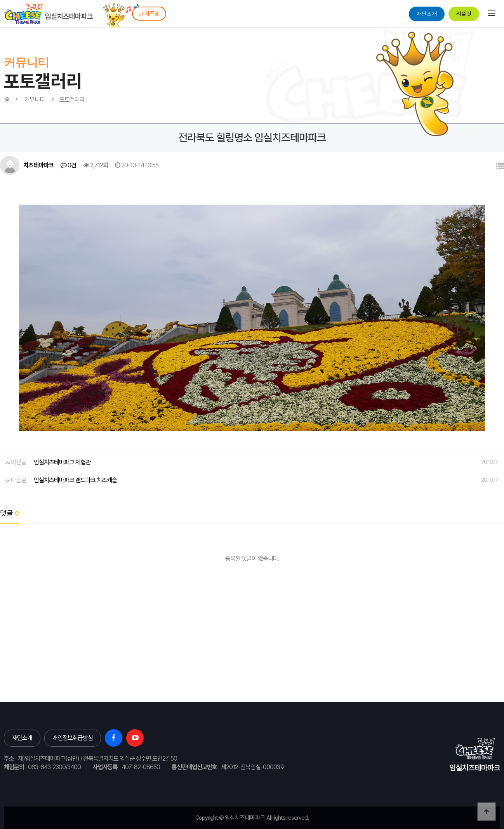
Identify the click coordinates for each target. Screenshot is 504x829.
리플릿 (464, 14)
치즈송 (149, 14)
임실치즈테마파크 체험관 (62, 462)
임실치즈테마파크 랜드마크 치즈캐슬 (75, 480)
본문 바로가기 (0, 0)
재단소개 (427, 14)
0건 (68, 165)
